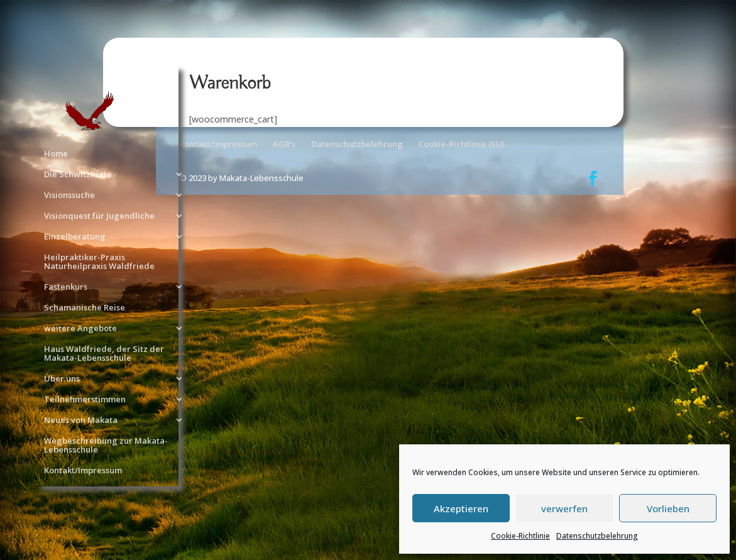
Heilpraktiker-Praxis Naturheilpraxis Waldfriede (99, 262)
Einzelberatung (75, 237)
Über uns (62, 379)
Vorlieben (668, 508)
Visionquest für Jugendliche (99, 216)
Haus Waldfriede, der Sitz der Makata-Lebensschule (104, 354)
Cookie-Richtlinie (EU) (462, 144)
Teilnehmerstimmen (85, 400)
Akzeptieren (461, 508)
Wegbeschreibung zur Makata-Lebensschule (106, 446)
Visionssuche (69, 195)
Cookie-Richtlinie (520, 536)
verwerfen (564, 508)
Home (56, 154)
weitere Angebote (80, 329)
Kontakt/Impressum (83, 471)
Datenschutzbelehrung (597, 536)
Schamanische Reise (85, 308)
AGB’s (284, 144)
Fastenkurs (66, 287)
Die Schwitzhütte (78, 175)
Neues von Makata (81, 420)
